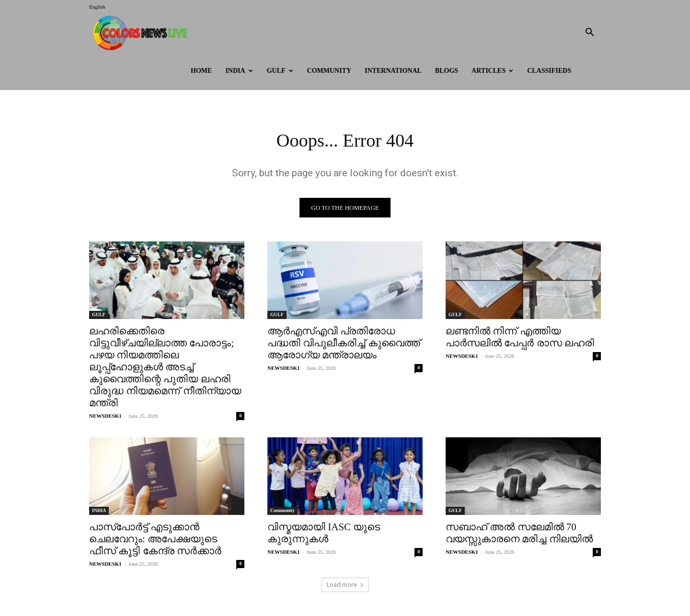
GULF (280, 71)
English (97, 7)
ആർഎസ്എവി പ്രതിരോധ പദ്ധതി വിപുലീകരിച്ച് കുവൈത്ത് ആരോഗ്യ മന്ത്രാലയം (344, 344)
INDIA (239, 71)
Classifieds (549, 71)
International (393, 71)
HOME (201, 71)
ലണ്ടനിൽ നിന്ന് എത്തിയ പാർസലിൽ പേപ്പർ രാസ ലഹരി (520, 338)
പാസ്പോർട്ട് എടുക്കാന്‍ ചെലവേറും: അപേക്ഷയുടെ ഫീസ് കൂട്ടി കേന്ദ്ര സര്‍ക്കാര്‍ (155, 540)
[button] (589, 33)
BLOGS (447, 71)
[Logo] (142, 33)
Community (329, 71)
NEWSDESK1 (105, 417)
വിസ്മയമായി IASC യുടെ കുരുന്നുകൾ (324, 534)
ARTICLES (492, 71)
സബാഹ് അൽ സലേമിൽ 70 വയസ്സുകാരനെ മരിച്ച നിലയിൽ (519, 534)
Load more (345, 586)
